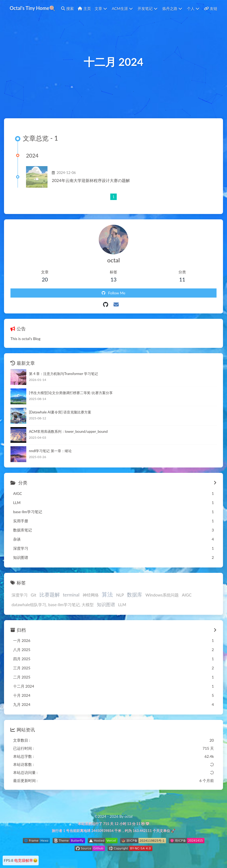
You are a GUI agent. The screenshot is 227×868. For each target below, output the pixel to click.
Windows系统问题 (162, 595)
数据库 (135, 594)
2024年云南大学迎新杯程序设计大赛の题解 (91, 180)
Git (34, 595)
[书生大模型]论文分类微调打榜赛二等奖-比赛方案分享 (71, 393)
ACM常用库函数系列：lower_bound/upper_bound (68, 431)
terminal (71, 595)
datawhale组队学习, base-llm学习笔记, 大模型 (53, 605)
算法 (107, 594)
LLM (122, 605)
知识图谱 (106, 604)
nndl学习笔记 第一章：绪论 (50, 451)
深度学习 (20, 595)
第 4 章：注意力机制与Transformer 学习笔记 (63, 374)
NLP (120, 595)
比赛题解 (50, 594)
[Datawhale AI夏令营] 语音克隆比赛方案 (60, 412)
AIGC (187, 595)
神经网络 (91, 595)
